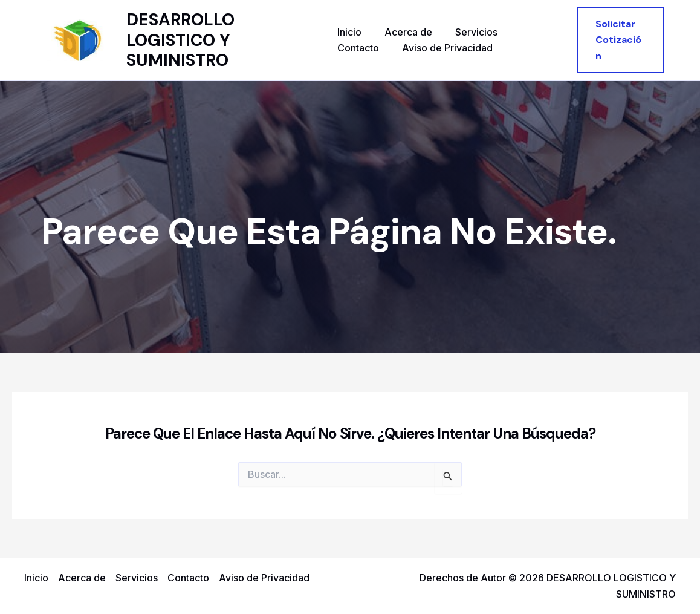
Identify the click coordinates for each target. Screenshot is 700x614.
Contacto (530, 32)
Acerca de (405, 32)
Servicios (469, 32)
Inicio (349, 32)
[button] (619, 40)
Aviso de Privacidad (383, 48)
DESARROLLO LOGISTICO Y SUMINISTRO (181, 40)
